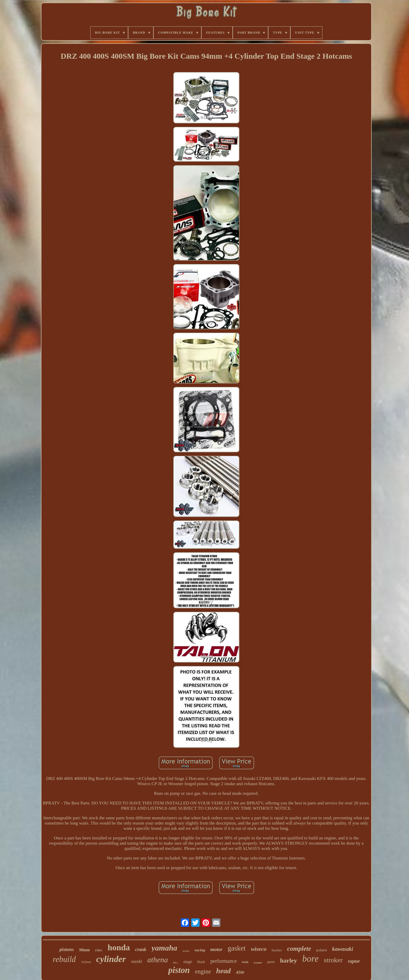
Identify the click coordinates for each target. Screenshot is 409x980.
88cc (176, 963)
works (186, 951)
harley (288, 960)
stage (188, 962)
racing (200, 950)
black (201, 962)
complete (299, 949)
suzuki (137, 961)
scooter (258, 963)
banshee (277, 950)
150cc (99, 950)
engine (203, 972)
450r (240, 972)
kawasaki (343, 949)
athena (158, 960)
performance (224, 961)
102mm (86, 962)
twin (245, 962)
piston (179, 970)
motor (216, 949)
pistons (67, 949)
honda (119, 947)
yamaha (164, 948)
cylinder (111, 959)
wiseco (259, 949)
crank (141, 949)
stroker (333, 960)
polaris (322, 950)
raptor (354, 961)
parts (271, 962)
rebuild (64, 959)
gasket (237, 948)
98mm (84, 950)
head (224, 971)
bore (311, 959)
